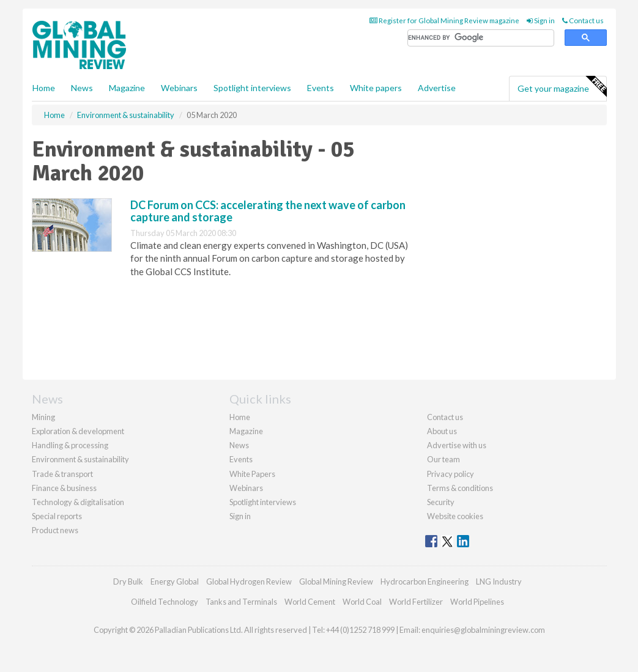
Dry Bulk (128, 582)
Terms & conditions (460, 488)
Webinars (179, 88)
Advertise (437, 88)
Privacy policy (451, 474)
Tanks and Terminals (241, 602)
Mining (43, 417)
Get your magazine (562, 87)
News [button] (82, 88)
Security (441, 502)
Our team (443, 459)
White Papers (252, 474)
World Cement (310, 602)
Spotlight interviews (252, 88)
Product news (55, 530)
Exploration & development (78, 431)
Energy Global (175, 582)
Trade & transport (62, 474)
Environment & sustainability (80, 459)
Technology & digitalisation (78, 502)
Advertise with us (457, 445)
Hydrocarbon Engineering (425, 582)
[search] (481, 38)
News (239, 445)
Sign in (541, 20)
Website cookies (455, 516)
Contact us (583, 20)
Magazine (127, 88)
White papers (376, 88)
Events (321, 88)
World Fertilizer (416, 602)
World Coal (362, 602)
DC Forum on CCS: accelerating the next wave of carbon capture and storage (268, 211)
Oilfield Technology (165, 602)
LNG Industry (499, 582)
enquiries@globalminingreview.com (483, 630)
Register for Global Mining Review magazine (444, 20)
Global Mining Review (336, 582)
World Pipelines (477, 602)
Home (44, 88)
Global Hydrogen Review (249, 582)
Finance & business (64, 488)
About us (442, 431)
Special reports (57, 516)
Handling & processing (70, 445)
